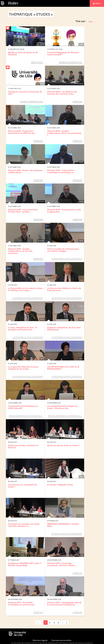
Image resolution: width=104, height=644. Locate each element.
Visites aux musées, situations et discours (23, 446)
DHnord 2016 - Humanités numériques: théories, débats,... (62, 564)
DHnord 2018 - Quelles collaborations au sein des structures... (20, 251)
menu (98, 3)
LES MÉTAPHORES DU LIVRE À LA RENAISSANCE (67, 259)
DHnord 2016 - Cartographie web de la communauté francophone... (64, 604)
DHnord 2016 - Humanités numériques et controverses (21, 604)
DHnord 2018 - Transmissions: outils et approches (64, 211)
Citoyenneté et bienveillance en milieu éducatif (23, 407)
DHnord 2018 (77, 101)
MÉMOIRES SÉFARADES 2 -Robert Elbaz (63, 525)
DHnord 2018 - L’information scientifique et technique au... (61, 171)
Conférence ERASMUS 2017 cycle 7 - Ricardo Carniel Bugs (25, 564)
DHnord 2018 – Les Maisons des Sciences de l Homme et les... (62, 93)
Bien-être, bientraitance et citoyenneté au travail (26, 416)
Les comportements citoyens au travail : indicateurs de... (62, 407)
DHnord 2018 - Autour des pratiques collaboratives (25, 171)
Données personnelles (61, 640)
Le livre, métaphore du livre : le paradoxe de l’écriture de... (23, 328)
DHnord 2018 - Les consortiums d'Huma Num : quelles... (23, 211)
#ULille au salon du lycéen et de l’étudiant (23, 53)
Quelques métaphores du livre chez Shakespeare (64, 328)
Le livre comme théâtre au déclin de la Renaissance (64, 289)
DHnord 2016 (77, 573)
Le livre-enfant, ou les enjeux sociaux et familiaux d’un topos (25, 289)
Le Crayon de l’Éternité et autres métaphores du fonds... (23, 368)
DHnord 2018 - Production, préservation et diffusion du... (22, 132)
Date (93, 21)
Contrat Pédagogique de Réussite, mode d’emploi (63, 53)
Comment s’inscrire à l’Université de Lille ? (25, 93)
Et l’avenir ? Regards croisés (60, 485)
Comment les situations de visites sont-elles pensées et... (24, 525)
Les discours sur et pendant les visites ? (23, 486)
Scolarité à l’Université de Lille (71, 62)
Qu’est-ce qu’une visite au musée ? (63, 445)
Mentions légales (40, 640)
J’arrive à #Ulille (37, 62)
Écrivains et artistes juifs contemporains (67, 534)
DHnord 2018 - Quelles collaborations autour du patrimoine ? (64, 133)
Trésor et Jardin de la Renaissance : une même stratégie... (63, 250)
